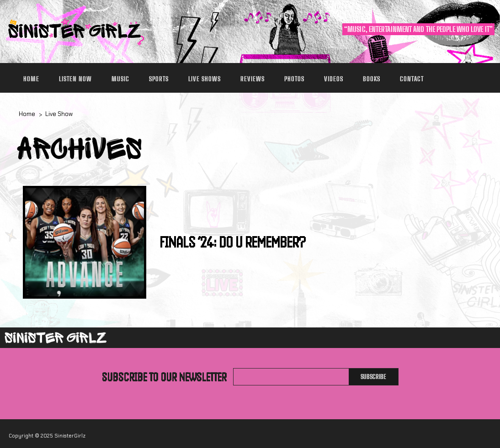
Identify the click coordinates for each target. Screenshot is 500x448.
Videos (334, 79)
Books (372, 79)
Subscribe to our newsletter (164, 377)
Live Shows (205, 79)
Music (120, 79)
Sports (159, 79)
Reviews (253, 79)
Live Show (59, 114)
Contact (412, 79)
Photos (294, 79)
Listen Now (75, 79)
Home (31, 79)
